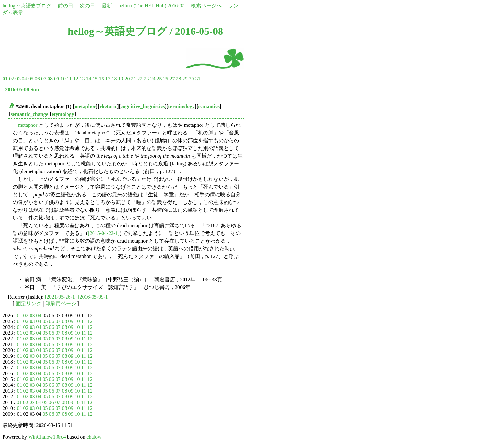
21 (133, 79)
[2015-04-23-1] (104, 233)
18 (114, 79)
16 (101, 79)
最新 (107, 6)
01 (5, 79)
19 (121, 79)
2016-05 (176, 6)
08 (50, 79)
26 (166, 79)
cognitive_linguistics (143, 106)
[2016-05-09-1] (94, 297)
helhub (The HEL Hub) (142, 6)
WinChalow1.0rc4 (47, 437)
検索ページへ (206, 6)
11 (69, 79)
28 (178, 79)
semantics (209, 106)
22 (140, 79)
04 (24, 79)
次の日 (87, 6)
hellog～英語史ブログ (27, 6)
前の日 (66, 6)
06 (37, 79)
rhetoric (108, 106)
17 (108, 79)
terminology (181, 106)
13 (82, 79)
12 (76, 79)
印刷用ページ (61, 304)
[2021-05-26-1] (61, 297)
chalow (94, 437)
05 (31, 79)
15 (95, 79)
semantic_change (29, 114)
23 (146, 79)
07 (44, 79)
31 (198, 79)
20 (127, 79)
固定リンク (29, 304)
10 (63, 79)
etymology (63, 114)
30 (191, 79)
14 (88, 79)
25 (159, 79)
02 (12, 79)
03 (18, 79)
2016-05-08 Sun (22, 90)
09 (57, 79)
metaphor (85, 106)
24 (153, 79)
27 (172, 79)
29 (185, 79)
